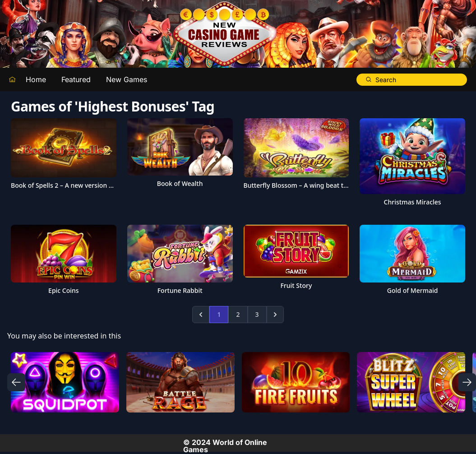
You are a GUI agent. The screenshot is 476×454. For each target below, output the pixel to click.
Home (36, 79)
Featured (76, 79)
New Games (127, 79)
